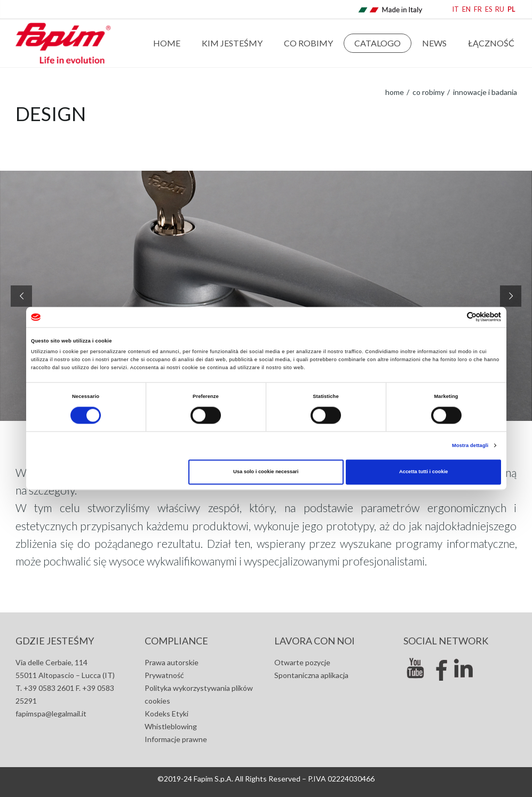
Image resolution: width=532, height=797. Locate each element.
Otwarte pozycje (302, 662)
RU (500, 9)
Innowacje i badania (484, 92)
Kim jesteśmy (232, 43)
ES (489, 9)
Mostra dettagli (470, 445)
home (395, 92)
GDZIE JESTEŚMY (55, 641)
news (434, 43)
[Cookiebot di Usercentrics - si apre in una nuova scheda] (454, 317)
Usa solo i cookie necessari (266, 472)
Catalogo (378, 43)
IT (456, 9)
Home (167, 43)
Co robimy (308, 43)
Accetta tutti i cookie (424, 472)
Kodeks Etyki (166, 714)
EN (466, 9)
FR (478, 9)
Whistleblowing (171, 726)
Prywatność (164, 675)
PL (511, 9)
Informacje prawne (176, 739)
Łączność (491, 43)
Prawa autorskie (172, 662)
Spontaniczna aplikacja (311, 675)
